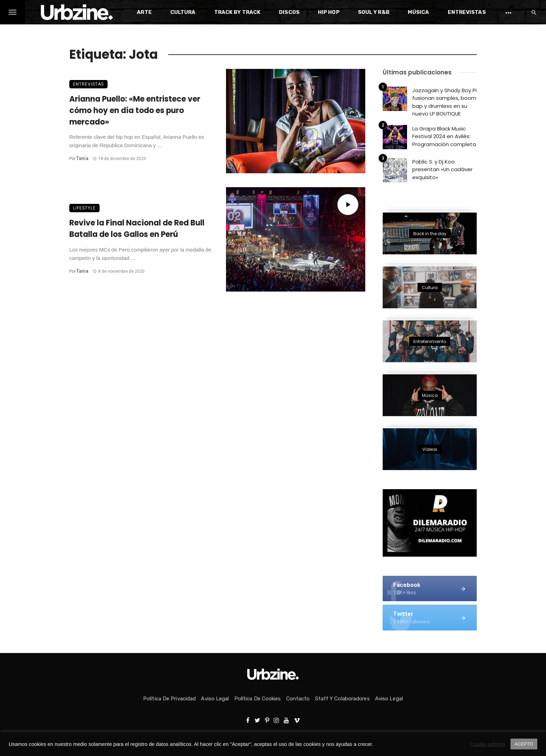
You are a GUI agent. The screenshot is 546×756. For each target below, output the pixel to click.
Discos (289, 12)
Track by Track (237, 12)
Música (419, 12)
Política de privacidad (169, 699)
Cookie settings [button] (488, 744)
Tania (82, 158)
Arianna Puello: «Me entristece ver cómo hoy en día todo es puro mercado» (135, 110)
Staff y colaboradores (342, 699)
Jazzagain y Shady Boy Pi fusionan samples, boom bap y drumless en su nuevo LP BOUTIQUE (444, 102)
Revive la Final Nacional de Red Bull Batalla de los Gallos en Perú (137, 229)
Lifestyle (84, 208)
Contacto (298, 699)
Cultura (183, 12)
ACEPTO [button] (524, 744)
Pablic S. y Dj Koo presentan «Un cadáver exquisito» (442, 169)
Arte (144, 12)
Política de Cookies (258, 699)
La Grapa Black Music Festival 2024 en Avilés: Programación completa (444, 136)
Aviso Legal (215, 699)
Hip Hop (329, 12)
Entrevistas (467, 12)
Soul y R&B (374, 12)
